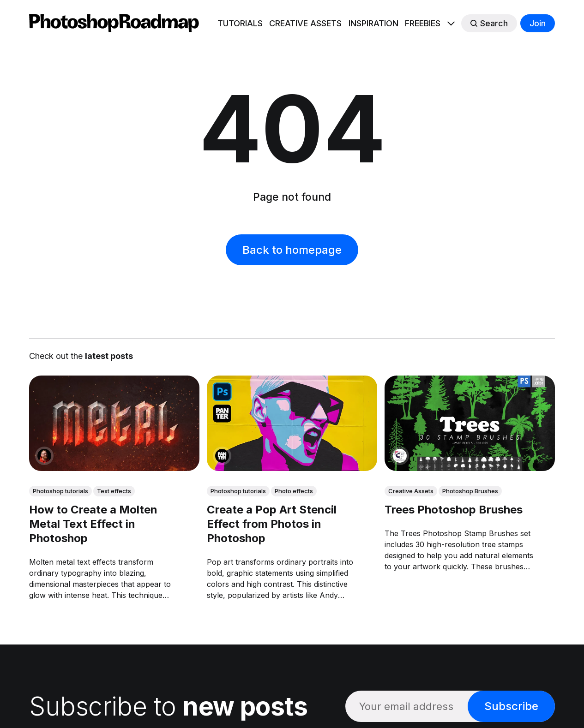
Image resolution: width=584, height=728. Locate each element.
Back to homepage (292, 250)
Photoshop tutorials (60, 491)
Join (538, 23)
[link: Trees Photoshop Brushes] (470, 468)
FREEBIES (423, 23)
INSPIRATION (373, 23)
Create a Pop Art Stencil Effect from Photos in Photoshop (272, 524)
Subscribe (511, 706)
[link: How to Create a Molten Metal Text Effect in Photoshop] (114, 468)
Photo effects (294, 491)
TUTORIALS (240, 23)
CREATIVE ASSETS (305, 23)
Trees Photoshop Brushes (454, 510)
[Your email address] (406, 706)
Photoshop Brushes (470, 491)
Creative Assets (411, 491)
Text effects (114, 491)
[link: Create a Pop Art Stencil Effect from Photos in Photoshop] (292, 468)
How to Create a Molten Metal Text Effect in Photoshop (93, 524)
